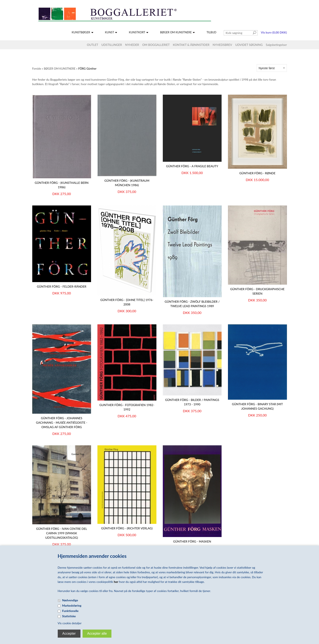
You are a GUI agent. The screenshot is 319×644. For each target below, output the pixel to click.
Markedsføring (72, 605)
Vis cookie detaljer (70, 623)
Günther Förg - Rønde (257, 173)
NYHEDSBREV (222, 45)
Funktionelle (70, 611)
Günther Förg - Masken (192, 541)
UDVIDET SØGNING (249, 45)
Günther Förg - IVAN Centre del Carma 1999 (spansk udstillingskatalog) (62, 533)
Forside (37, 69)
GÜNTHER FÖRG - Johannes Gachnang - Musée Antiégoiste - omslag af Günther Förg (62, 423)
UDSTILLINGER (112, 45)
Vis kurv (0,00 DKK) (274, 32)
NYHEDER (132, 45)
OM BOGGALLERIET (156, 45)
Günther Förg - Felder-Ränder (62, 286)
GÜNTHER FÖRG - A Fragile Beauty (192, 166)
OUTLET (92, 45)
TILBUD (211, 32)
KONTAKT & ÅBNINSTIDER (191, 45)
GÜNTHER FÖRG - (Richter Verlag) (127, 528)
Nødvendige (70, 600)
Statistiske (69, 616)
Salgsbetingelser (276, 45)
